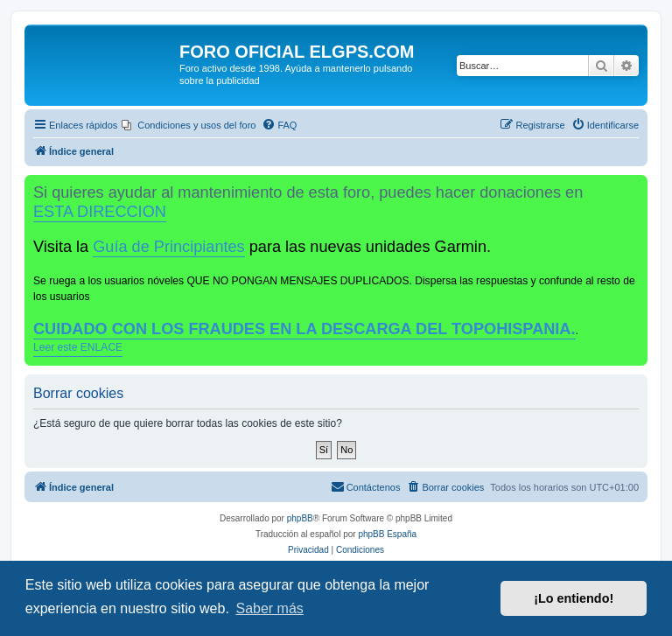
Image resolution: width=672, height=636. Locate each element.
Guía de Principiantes (168, 247)
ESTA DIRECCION (100, 212)
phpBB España (387, 534)
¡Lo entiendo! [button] (574, 598)
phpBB (300, 518)
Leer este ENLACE (78, 347)
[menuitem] (189, 125)
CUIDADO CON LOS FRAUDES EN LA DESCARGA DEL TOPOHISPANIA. (304, 329)
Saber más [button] (269, 608)
